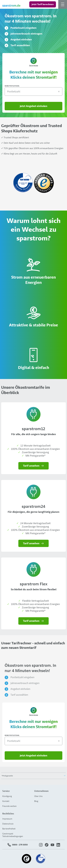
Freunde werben (9, 806)
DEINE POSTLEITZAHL (12, 86)
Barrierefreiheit (9, 829)
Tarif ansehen (34, 466)
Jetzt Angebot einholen (34, 106)
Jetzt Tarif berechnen (43, 4)
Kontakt (6, 801)
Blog (36, 801)
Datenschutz (8, 824)
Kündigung (7, 796)
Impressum (7, 819)
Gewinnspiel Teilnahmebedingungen (13, 835)
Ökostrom (33, 62)
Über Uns (38, 796)
